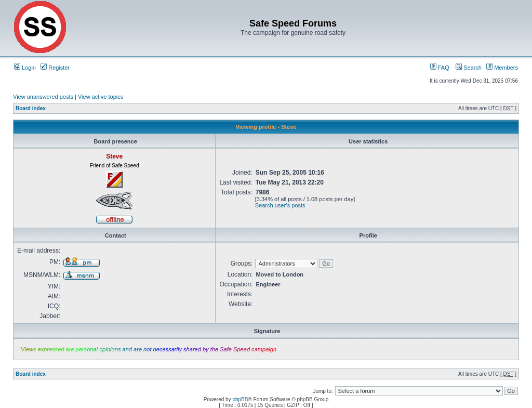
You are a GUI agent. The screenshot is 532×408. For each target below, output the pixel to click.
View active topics (101, 97)
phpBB (240, 399)
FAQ (440, 68)
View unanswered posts (43, 97)
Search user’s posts (280, 205)
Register (55, 68)
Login (25, 68)
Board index (31, 108)
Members (502, 68)
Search (469, 68)
